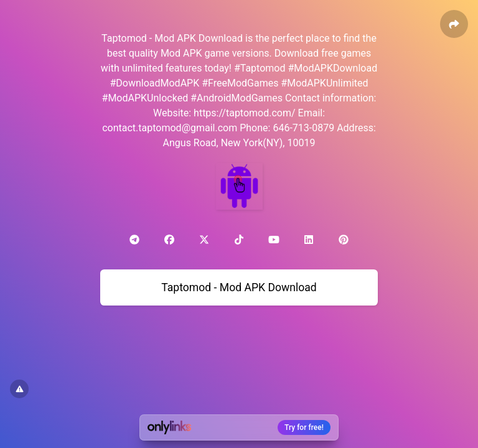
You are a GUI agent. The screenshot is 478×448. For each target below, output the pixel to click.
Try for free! (304, 427)
